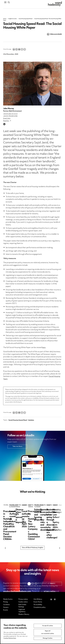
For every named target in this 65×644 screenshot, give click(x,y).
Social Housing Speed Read (26, 19)
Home (5, 19)
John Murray (9, 109)
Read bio (7, 121)
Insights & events (12, 19)
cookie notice (9, 594)
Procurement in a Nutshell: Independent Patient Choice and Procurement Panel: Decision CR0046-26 (16, 515)
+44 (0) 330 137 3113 (10, 114)
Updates (31, 420)
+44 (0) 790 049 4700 (10, 116)
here (44, 348)
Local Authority (45, 505)
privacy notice (50, 591)
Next (60, 548)
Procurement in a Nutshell (15, 505)
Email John (7, 118)
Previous (5, 548)
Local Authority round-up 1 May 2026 (48, 511)
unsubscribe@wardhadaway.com (17, 591)
